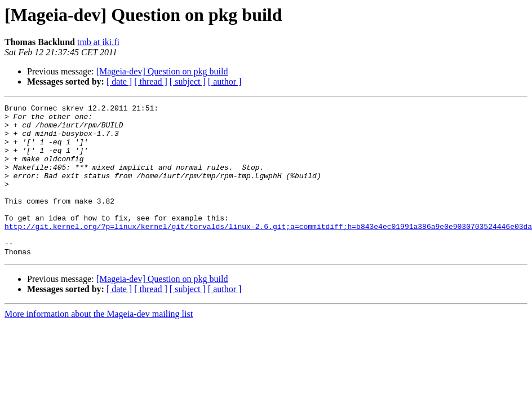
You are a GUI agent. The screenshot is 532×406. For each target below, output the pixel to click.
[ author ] (225, 81)
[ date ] (119, 81)
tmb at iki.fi (98, 42)
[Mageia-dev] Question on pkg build (162, 71)
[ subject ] (188, 81)
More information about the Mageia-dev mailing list (99, 344)
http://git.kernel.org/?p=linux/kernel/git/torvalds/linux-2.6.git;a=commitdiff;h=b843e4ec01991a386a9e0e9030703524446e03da (268, 251)
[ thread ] (151, 81)
